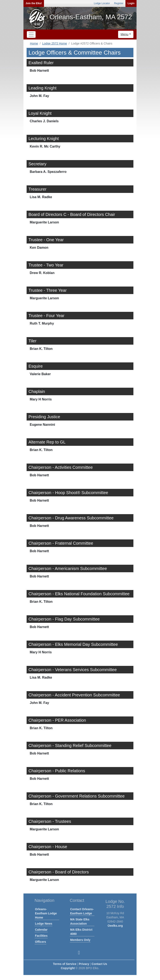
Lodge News (44, 924)
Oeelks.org (115, 926)
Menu (125, 34)
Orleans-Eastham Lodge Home (46, 913)
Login (131, 3)
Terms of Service (65, 964)
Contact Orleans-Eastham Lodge (82, 911)
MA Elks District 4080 (81, 932)
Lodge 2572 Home (54, 43)
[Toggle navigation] (31, 34)
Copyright (68, 968)
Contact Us (99, 964)
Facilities (41, 936)
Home (34, 43)
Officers (41, 942)
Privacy (84, 964)
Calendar (41, 930)
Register (119, 3)
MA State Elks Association (80, 921)
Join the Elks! (34, 3)
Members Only (80, 940)
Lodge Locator (102, 3)
